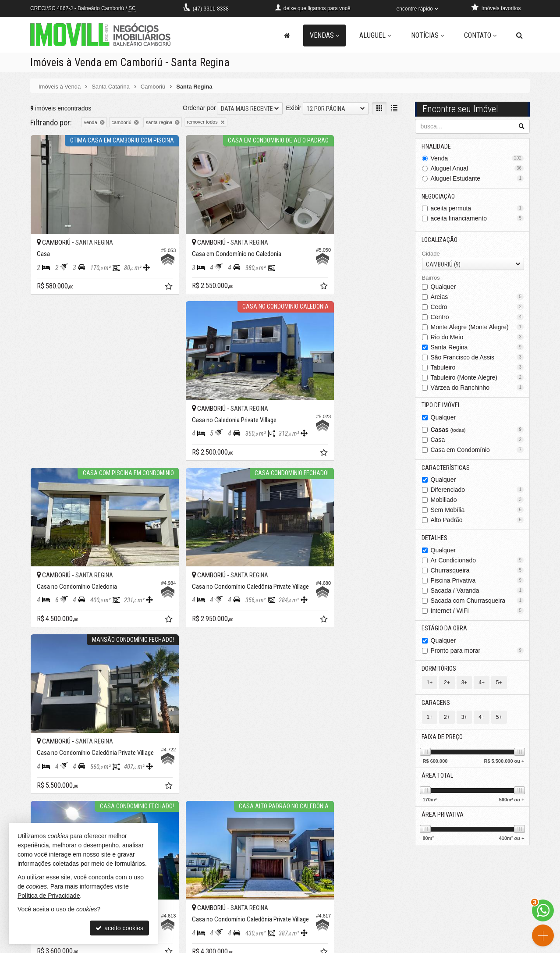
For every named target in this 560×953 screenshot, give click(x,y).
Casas (477, 430)
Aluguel (375, 35)
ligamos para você (192, 905)
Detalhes (435, 539)
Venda (477, 158)
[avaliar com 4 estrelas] (62, 597)
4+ (482, 685)
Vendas (324, 35)
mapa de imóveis (319, 914)
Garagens (436, 705)
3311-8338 (211, 9)
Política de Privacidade (324, 946)
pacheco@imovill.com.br (201, 914)
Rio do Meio (477, 338)
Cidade (431, 254)
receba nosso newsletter (329, 887)
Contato (480, 35)
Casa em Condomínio (477, 451)
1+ (430, 685)
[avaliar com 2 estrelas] (44, 597)
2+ (447, 685)
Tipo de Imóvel (441, 406)
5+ (499, 685)
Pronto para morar (477, 652)
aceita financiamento (477, 219)
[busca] (519, 36)
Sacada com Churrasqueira (477, 602)
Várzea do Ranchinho (477, 388)
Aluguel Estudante (477, 178)
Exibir (293, 107)
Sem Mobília (477, 511)
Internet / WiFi (477, 612)
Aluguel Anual (477, 168)
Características (446, 469)
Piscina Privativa (477, 582)
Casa (477, 441)
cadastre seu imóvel (323, 905)
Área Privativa (443, 818)
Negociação (439, 196)
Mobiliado (477, 501)
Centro (477, 317)
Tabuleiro (477, 368)
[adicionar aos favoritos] (140, 268)
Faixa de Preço (443, 740)
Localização (440, 240)
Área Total (438, 779)
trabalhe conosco (191, 922)
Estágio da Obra (445, 630)
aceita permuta (477, 209)
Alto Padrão (477, 521)
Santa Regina (477, 348)
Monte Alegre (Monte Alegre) (477, 327)
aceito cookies (119, 928)
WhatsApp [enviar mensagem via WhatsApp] (232, 896)
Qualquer (443, 287)
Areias (477, 297)
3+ (464, 685)
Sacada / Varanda (477, 592)
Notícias (427, 35)
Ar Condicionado (477, 562)
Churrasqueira (477, 572)
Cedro (477, 307)
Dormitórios (439, 670)
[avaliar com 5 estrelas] (71, 597)
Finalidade (437, 146)
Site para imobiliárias (476, 946)
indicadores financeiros (327, 896)
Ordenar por (199, 107)
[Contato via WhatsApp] (543, 910)
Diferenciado (477, 491)
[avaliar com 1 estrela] (34, 597)
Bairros (431, 279)
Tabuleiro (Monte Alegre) (477, 378)
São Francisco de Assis (477, 358)
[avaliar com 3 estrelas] (53, 597)
